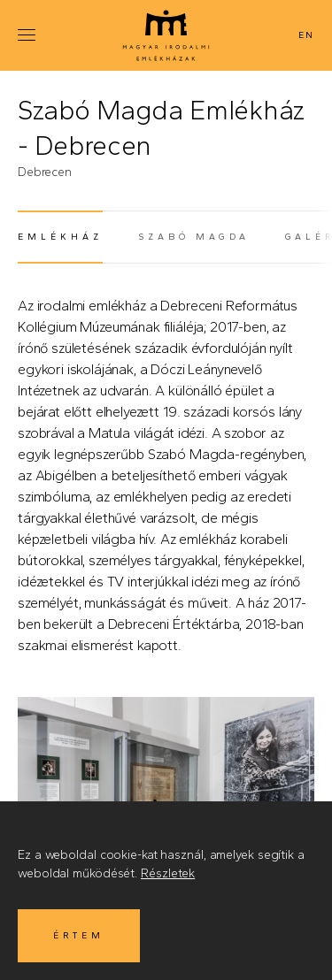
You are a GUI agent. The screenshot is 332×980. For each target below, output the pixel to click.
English (305, 35)
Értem (79, 935)
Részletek (168, 873)
